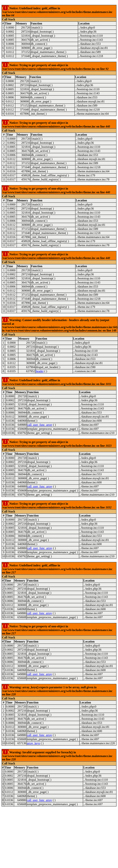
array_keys (34, 743)
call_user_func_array (40, 425)
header (40, 371)
